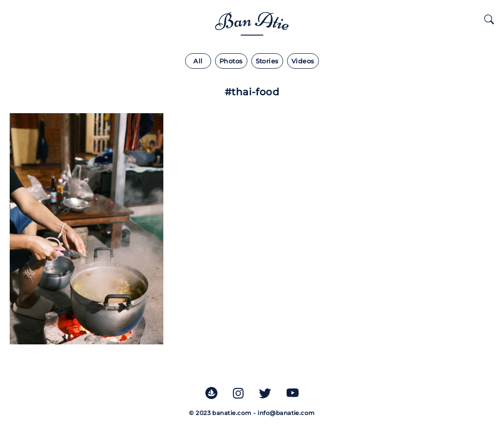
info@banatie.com (286, 413)
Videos (303, 61)
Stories (267, 61)
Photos (231, 61)
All (198, 61)
